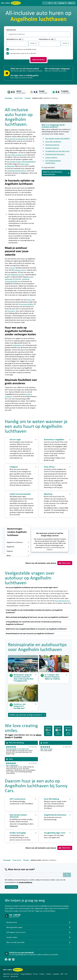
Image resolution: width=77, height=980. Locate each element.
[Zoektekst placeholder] (34, 875)
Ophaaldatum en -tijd (15, 39)
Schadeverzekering (52, 148)
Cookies (42, 974)
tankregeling (17, 345)
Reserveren (65, 563)
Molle (18, 556)
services (12, 268)
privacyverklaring (26, 882)
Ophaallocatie (11, 30)
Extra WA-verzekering (53, 142)
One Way (11, 311)
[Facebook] (6, 959)
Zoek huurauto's (39, 60)
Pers (66, 974)
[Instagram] (10, 959)
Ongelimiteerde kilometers (55, 154)
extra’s (29, 300)
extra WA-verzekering (16, 155)
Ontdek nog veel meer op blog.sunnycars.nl (27, 715)
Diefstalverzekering (52, 145)
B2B (62, 974)
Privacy (35, 974)
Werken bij (14, 976)
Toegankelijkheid (26, 974)
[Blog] (13, 959)
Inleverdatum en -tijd (47, 39)
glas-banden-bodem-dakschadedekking (21, 162)
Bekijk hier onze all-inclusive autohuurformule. (56, 173)
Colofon (49, 974)
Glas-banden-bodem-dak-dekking (57, 139)
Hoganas (18, 551)
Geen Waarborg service (16, 275)
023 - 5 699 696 (15, 915)
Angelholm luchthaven (18, 542)
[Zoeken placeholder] (67, 875)
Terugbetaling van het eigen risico (57, 151)
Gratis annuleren (51, 158)
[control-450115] (17, 44)
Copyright (56, 974)
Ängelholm (18, 547)
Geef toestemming (11, 887)
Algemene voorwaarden (11, 974)
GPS (17, 279)
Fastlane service (20, 270)
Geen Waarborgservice (62, 601)
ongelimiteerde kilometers (17, 171)
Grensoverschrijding (26, 304)
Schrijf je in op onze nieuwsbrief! (22, 952)
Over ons (6, 976)
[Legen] (69, 34)
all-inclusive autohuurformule (18, 139)
